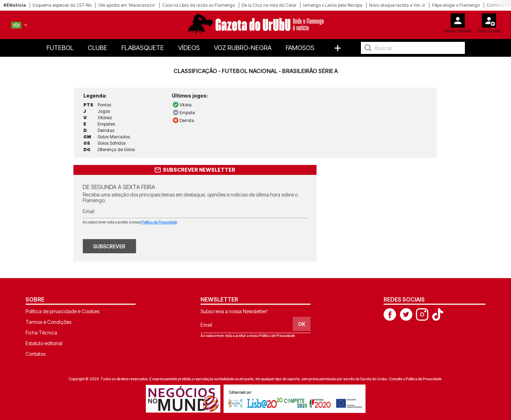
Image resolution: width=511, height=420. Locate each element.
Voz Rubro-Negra (243, 48)
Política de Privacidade (159, 222)
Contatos (35, 354)
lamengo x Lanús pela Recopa (333, 5)
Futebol (60, 48)
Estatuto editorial (44, 343)
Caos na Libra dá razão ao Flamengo (199, 5)
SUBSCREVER (109, 246)
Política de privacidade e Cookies (62, 311)
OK (302, 324)
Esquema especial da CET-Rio (62, 5)
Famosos (300, 48)
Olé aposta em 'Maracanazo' (127, 5)
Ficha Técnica (41, 333)
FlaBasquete (143, 48)
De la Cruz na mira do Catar (269, 5)
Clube (97, 48)
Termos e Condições (48, 322)
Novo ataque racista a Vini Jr (397, 5)
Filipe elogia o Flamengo (456, 5)
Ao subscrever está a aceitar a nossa (130, 222)
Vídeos (189, 48)
